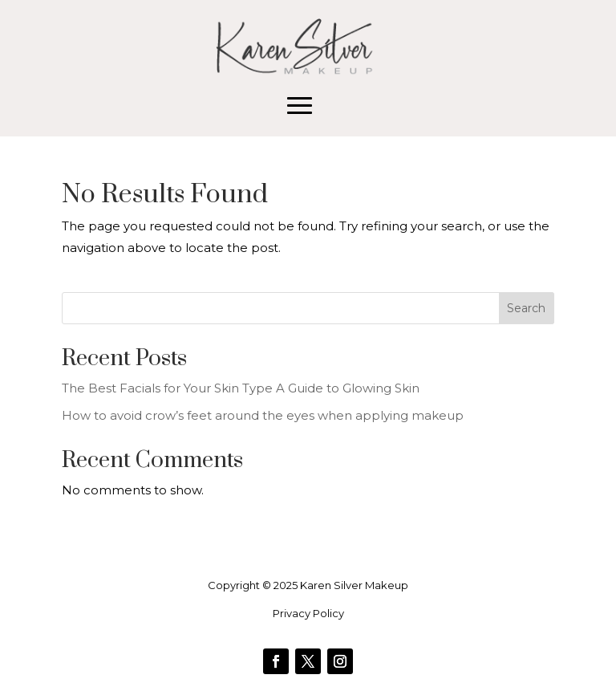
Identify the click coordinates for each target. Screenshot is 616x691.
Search (526, 308)
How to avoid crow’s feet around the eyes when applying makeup (263, 415)
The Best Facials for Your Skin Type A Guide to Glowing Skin (241, 388)
